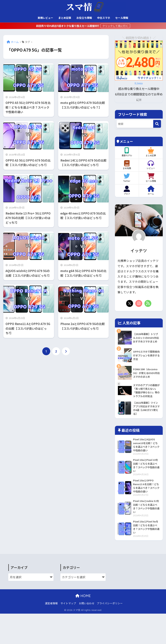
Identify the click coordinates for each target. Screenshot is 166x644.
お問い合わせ (87, 618)
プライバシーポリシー (110, 618)
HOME (83, 610)
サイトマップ (68, 618)
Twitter (127, 178)
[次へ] (66, 352)
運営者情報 (51, 618)
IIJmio (139, 83)
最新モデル (127, 152)
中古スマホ (104, 18)
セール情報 (122, 18)
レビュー (151, 165)
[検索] (157, 124)
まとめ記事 (65, 18)
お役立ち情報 (84, 18)
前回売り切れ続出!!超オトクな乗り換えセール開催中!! (68, 26)
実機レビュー (45, 18)
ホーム (151, 190)
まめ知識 (127, 165)
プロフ (127, 190)
